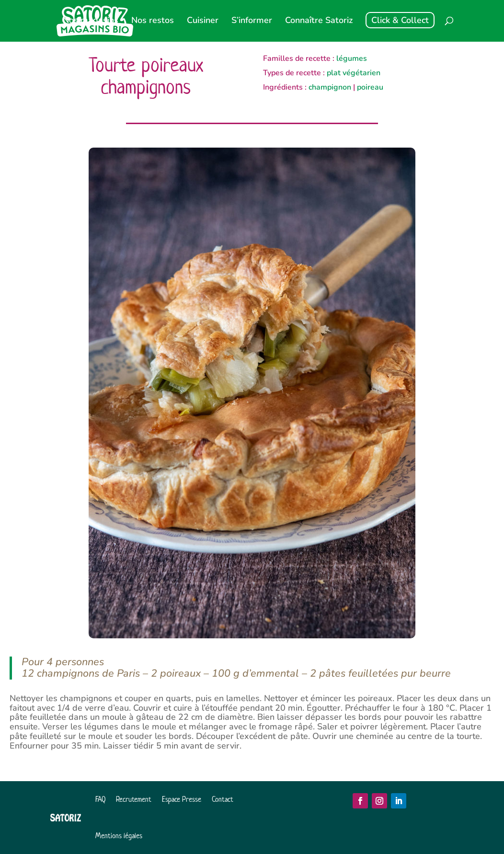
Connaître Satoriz (319, 21)
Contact (223, 799)
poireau (370, 87)
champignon (330, 87)
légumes (352, 58)
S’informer (252, 21)
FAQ (100, 799)
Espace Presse (182, 799)
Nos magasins (91, 21)
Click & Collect (400, 20)
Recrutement (134, 799)
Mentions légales (119, 836)
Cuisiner (203, 21)
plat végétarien (354, 73)
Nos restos (153, 21)
